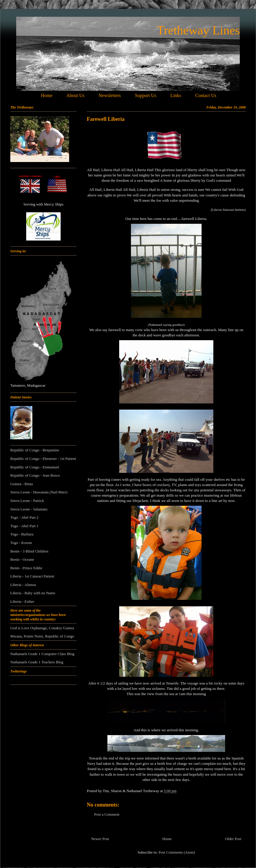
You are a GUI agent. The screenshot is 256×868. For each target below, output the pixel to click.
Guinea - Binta (22, 484)
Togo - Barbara (22, 534)
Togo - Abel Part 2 (24, 517)
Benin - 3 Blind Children (29, 551)
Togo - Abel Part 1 (24, 526)
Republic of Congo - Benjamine (35, 450)
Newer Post (100, 839)
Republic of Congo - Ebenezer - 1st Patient (43, 459)
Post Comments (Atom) (177, 852)
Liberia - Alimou (23, 585)
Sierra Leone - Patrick (27, 501)
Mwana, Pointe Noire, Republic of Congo (42, 636)
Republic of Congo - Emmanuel (35, 467)
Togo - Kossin (21, 543)
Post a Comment (107, 814)
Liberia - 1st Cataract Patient (32, 576)
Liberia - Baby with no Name (33, 593)
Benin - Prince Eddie (26, 568)
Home (167, 839)
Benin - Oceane (22, 559)
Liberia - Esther (22, 601)
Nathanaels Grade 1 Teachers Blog (37, 662)
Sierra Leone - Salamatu (29, 509)
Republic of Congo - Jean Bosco (35, 475)
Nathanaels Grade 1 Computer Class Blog (42, 654)
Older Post (233, 839)
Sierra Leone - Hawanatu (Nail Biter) (39, 492)
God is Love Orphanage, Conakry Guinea (42, 628)
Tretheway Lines (198, 30)
